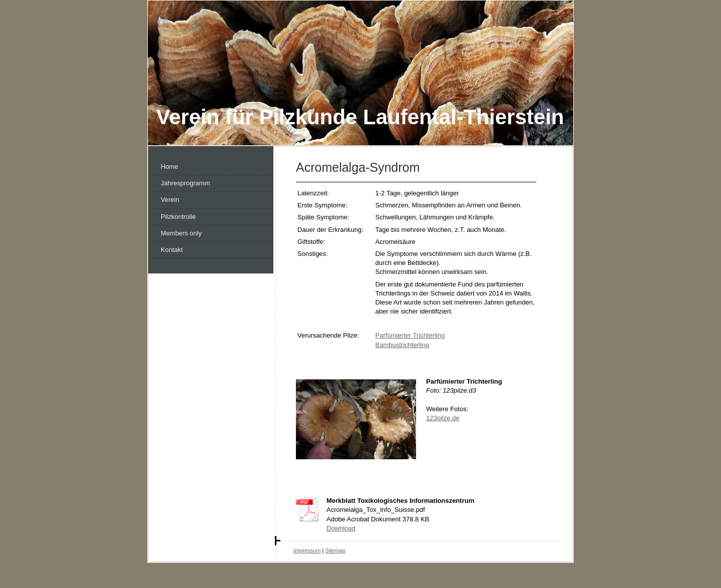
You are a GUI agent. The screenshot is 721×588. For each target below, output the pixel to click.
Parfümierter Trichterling (410, 335)
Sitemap (335, 550)
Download (341, 528)
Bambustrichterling (403, 345)
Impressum (307, 550)
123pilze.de (443, 418)
